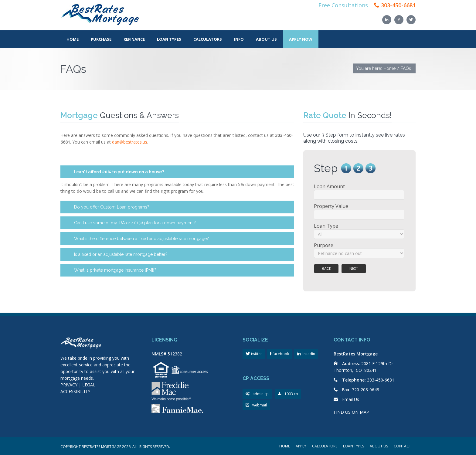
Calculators (208, 39)
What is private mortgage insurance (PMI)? (115, 270)
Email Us (351, 399)
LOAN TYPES (354, 447)
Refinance (134, 39)
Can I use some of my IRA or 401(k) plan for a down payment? (135, 223)
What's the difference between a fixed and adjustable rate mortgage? (141, 239)
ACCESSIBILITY (75, 391)
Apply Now (301, 39)
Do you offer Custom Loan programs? (112, 207)
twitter (256, 354)
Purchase (101, 39)
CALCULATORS (325, 447)
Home (73, 39)
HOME (285, 447)
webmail (256, 405)
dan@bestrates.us (130, 142)
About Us (266, 39)
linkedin (308, 354)
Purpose (324, 245)
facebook (280, 354)
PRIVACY (69, 385)
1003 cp (288, 394)
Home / (391, 69)
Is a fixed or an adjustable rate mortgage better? (121, 254)
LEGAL (89, 385)
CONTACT (402, 447)
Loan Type (326, 226)
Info (239, 39)
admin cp (257, 394)
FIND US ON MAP (351, 412)
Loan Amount (329, 186)
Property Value (331, 206)
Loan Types (169, 39)
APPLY (301, 447)
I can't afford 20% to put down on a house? (119, 172)
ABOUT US (379, 447)
